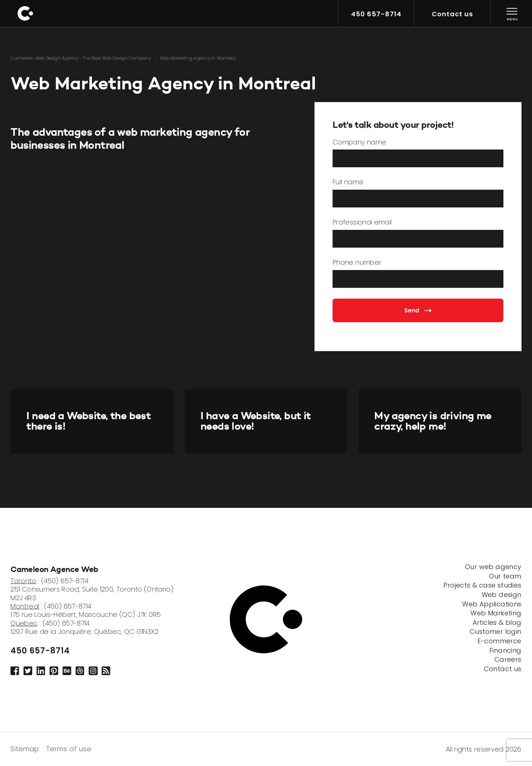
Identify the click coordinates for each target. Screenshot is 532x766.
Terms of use (69, 748)
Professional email (362, 222)
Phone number (357, 263)
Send (418, 310)
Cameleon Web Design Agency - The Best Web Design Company (81, 58)
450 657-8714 (40, 651)
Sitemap (25, 748)
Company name (359, 142)
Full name (348, 182)
